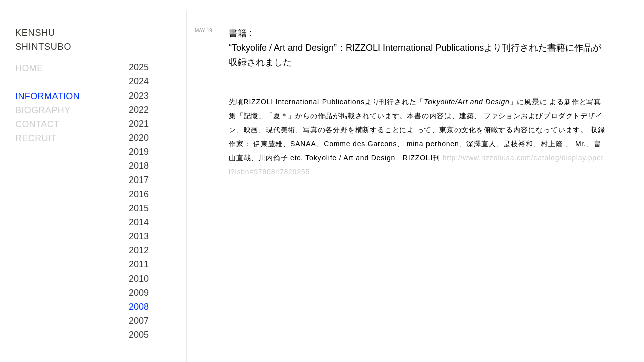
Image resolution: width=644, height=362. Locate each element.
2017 (139, 180)
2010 (139, 279)
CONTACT (37, 124)
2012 (139, 250)
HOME (29, 68)
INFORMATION (47, 96)
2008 (139, 307)
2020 (139, 138)
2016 (139, 194)
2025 (139, 67)
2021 (139, 124)
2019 (139, 152)
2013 (139, 236)
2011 (139, 264)
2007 (139, 321)
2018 (139, 166)
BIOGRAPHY (43, 110)
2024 (139, 81)
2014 (139, 222)
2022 (139, 110)
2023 (139, 96)
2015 (139, 208)
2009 (139, 293)
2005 (139, 335)
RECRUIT (36, 138)
